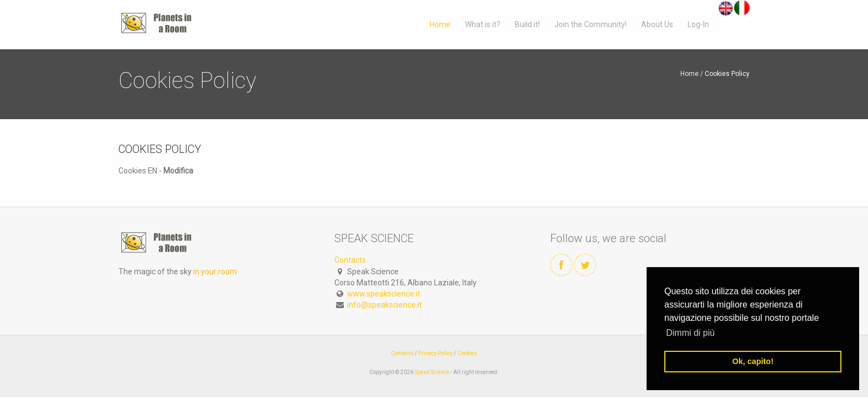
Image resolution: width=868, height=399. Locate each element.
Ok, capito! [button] (753, 361)
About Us (657, 24)
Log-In (698, 24)
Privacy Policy (435, 353)
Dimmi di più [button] (690, 333)
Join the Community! (590, 24)
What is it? (483, 24)
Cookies (467, 353)
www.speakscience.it (384, 294)
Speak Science (432, 372)
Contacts (350, 260)
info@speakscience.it (384, 305)
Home (440, 24)
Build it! (527, 24)
